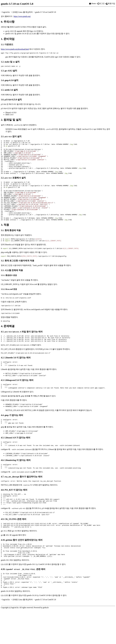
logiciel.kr (6, 12)
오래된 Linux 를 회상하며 (22, 12)
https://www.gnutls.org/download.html (15, 49)
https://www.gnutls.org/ (22, 16)
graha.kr (46, 642)
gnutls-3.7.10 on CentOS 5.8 (46, 12)
